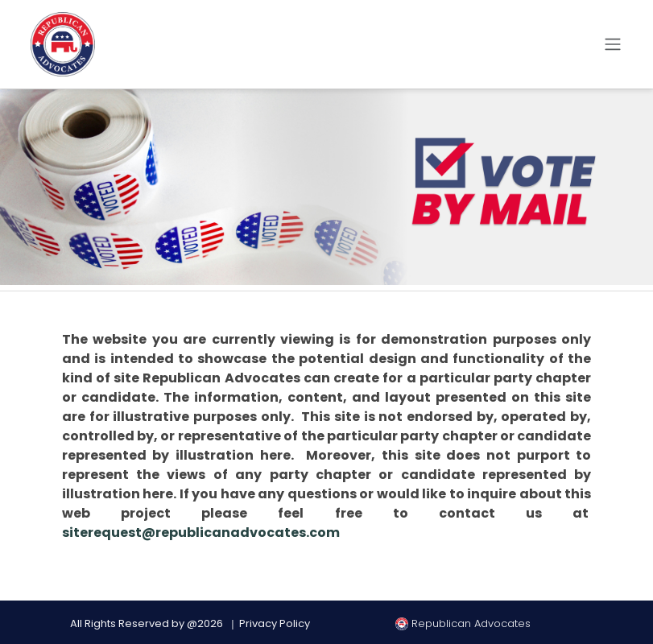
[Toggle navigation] (613, 44)
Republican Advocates (463, 623)
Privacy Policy (275, 623)
